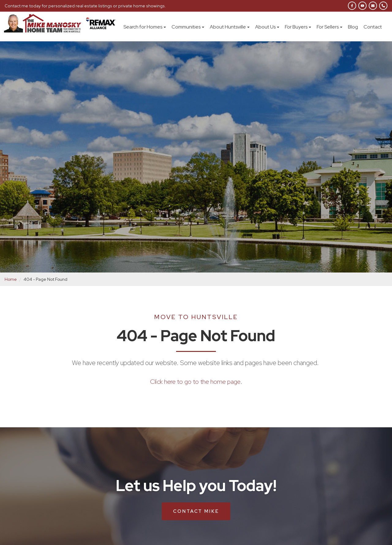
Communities (188, 27)
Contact (373, 27)
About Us (267, 27)
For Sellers (330, 27)
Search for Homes (145, 27)
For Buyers (298, 27)
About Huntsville (230, 27)
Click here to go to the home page (195, 381)
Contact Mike (196, 511)
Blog (353, 27)
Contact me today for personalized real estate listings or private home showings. (84, 6)
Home (11, 279)
